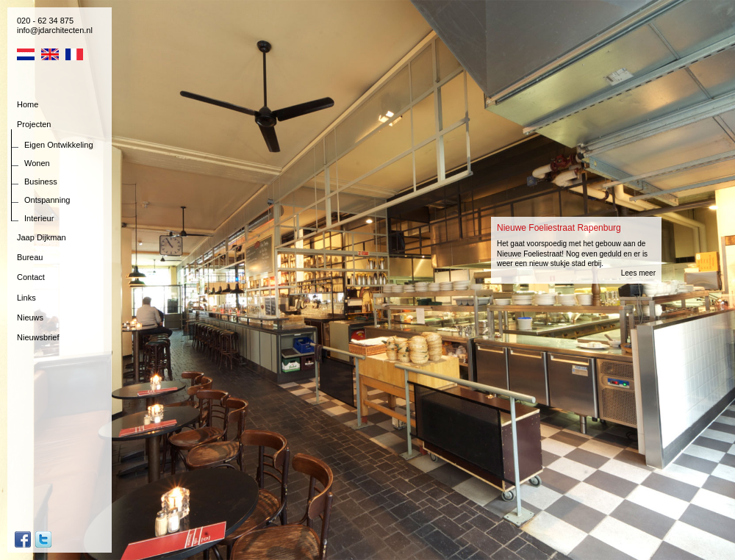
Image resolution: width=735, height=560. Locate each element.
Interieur (39, 218)
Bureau (30, 257)
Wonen (37, 163)
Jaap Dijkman (42, 237)
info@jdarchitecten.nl (55, 30)
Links (26, 298)
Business (41, 182)
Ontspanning (47, 200)
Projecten (34, 124)
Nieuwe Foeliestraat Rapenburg (559, 228)
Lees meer (638, 273)
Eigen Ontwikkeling (59, 145)
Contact (31, 277)
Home (28, 104)
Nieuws (30, 317)
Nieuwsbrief (38, 337)
